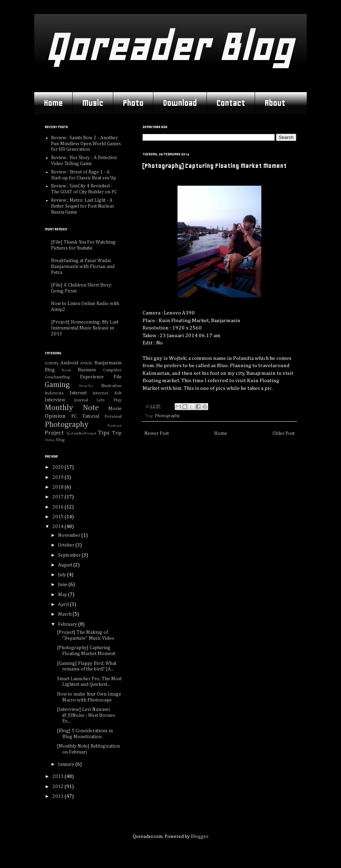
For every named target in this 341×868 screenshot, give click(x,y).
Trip (117, 433)
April (64, 604)
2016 (59, 507)
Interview (55, 400)
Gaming (57, 385)
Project (54, 433)
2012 (59, 787)
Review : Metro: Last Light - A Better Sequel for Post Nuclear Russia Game (83, 206)
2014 (59, 527)
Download (180, 103)
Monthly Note (72, 408)
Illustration (111, 386)
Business (87, 370)
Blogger (199, 837)
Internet (78, 393)
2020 (59, 467)
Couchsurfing (57, 377)
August (66, 565)
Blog (50, 370)
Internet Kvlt (107, 393)
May (63, 595)
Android (69, 363)
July (63, 575)
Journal (81, 400)
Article (86, 363)
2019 (59, 477)
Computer (112, 370)
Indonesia (54, 393)
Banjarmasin (108, 363)
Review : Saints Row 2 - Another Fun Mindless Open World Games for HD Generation (86, 144)
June (63, 585)
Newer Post (157, 433)
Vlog (60, 440)
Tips (104, 433)
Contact (231, 103)
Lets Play (109, 400)
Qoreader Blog (169, 47)
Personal (113, 417)
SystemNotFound (81, 433)
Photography (167, 416)
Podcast (115, 426)
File (118, 377)
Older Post (284, 433)
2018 (59, 487)
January (67, 764)
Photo (133, 103)
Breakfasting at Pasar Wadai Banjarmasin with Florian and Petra (83, 267)
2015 (59, 517)
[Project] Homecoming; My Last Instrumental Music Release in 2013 (85, 328)
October (67, 545)
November (70, 535)
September (70, 555)
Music (93, 103)
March (65, 614)
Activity (52, 363)
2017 (59, 497)
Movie (115, 409)
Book (67, 370)
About (275, 103)
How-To (86, 386)
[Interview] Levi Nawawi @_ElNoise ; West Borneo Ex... (86, 715)
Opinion (55, 416)
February (68, 624)
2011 (59, 796)
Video (50, 440)
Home (53, 103)
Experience (92, 377)
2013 (59, 777)
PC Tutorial (85, 416)
